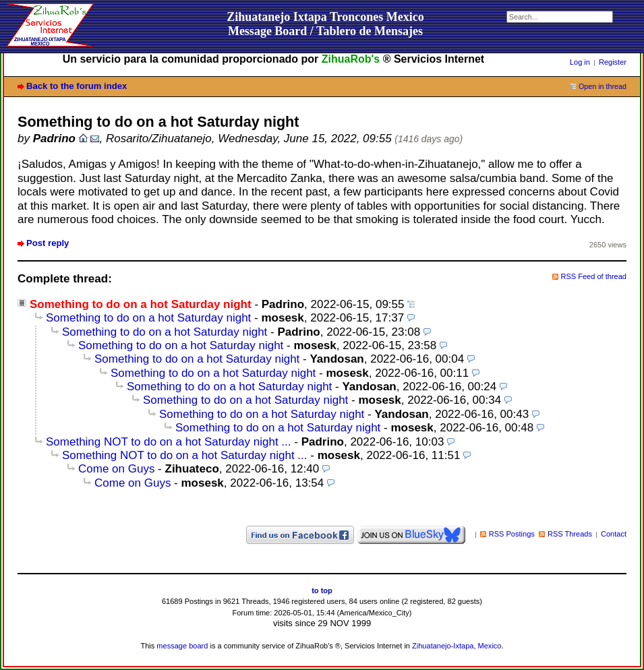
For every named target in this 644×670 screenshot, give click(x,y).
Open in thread (603, 86)
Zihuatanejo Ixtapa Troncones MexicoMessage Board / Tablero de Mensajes (325, 24)
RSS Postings (512, 534)
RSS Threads (570, 534)
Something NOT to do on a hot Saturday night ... (169, 442)
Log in (580, 62)
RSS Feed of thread (594, 276)
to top (322, 590)
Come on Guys (116, 469)
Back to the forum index (77, 86)
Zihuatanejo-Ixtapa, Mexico (457, 646)
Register (613, 62)
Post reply (48, 243)
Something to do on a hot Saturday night (148, 318)
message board (182, 646)
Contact (614, 534)
